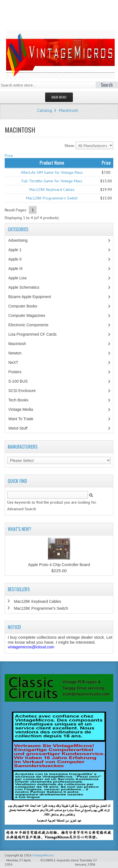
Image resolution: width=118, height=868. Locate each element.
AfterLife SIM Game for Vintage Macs (52, 172)
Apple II (18, 259)
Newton (15, 353)
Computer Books (27, 306)
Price (9, 156)
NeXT (13, 362)
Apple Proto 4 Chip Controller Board (59, 565)
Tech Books (22, 400)
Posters (18, 372)
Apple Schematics (27, 287)
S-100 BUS (21, 381)
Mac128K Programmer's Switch (52, 198)
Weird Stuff (21, 428)
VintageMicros (43, 855)
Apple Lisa (21, 278)
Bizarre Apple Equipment (33, 297)
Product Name (52, 163)
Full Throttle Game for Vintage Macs (52, 181)
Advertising (21, 240)
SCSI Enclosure (25, 391)
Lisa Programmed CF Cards (35, 334)
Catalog (45, 110)
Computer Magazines (31, 315)
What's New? (20, 529)
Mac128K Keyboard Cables (52, 190)
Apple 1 (18, 250)
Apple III (18, 269)
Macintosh (68, 110)
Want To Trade (21, 419)
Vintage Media (24, 409)
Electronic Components (31, 325)
